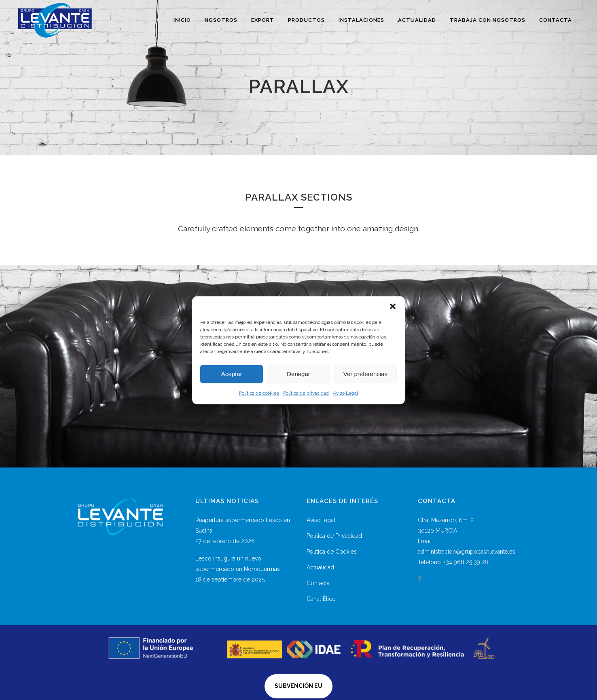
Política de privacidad (306, 393)
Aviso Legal (345, 393)
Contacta (318, 583)
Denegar (298, 374)
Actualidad (320, 567)
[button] (393, 306)
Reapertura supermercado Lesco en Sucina (243, 525)
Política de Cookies (332, 552)
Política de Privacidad (334, 536)
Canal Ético (321, 599)
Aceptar (232, 374)
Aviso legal (321, 520)
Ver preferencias (365, 374)
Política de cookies (259, 393)
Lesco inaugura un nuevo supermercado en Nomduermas (238, 564)
